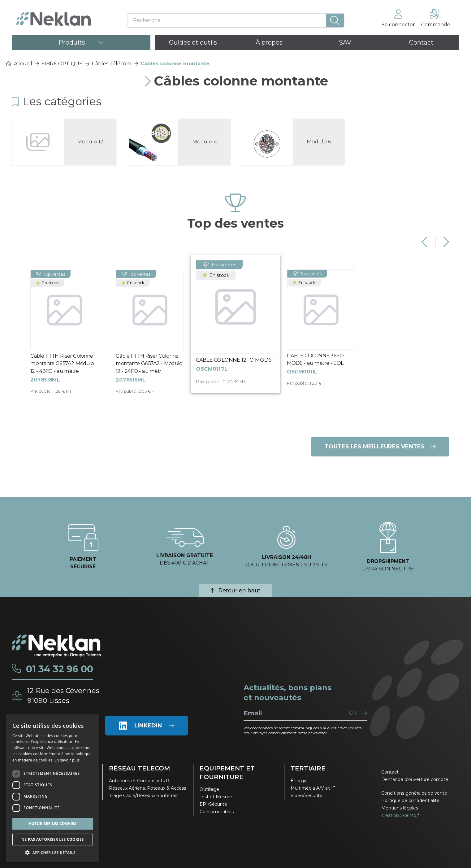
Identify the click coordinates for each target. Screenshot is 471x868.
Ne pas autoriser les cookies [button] (53, 839)
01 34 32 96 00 (60, 669)
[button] (53, 853)
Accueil (19, 64)
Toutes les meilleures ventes (380, 447)
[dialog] (53, 788)
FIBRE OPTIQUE (62, 64)
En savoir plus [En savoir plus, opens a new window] (67, 760)
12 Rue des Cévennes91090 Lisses (63, 696)
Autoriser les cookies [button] (53, 824)
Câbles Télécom (112, 64)
